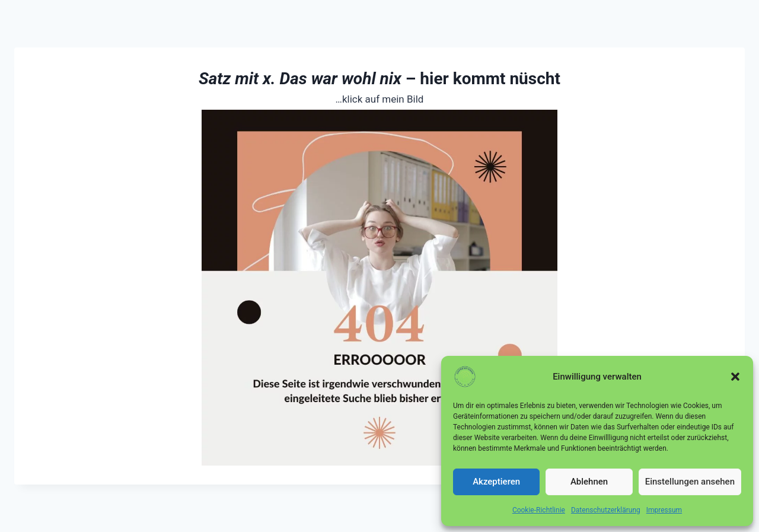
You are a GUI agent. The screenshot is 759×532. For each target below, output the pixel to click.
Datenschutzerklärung (606, 510)
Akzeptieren (496, 482)
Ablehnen (589, 482)
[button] (735, 377)
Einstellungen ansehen (690, 482)
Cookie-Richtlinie (539, 510)
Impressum (664, 510)
